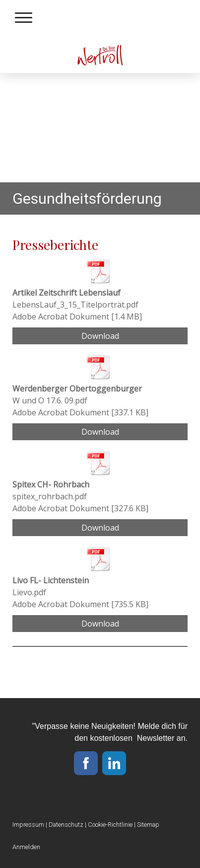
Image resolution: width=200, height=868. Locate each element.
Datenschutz (66, 825)
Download (100, 336)
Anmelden (26, 847)
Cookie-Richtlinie (110, 825)
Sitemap (148, 825)
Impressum (28, 825)
